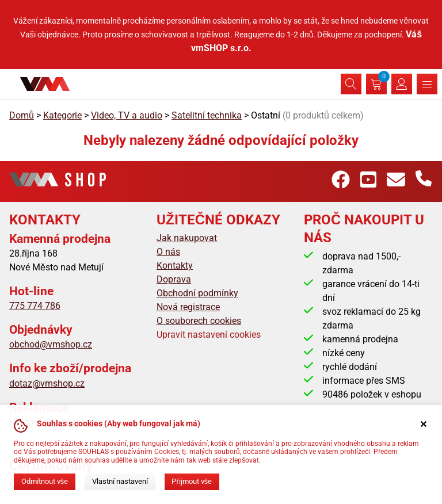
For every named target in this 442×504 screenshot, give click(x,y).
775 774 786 (35, 306)
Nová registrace (188, 307)
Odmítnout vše (45, 481)
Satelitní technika (207, 115)
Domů (22, 115)
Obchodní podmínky (197, 293)
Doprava (174, 279)
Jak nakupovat (187, 238)
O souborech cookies (199, 321)
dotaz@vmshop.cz (47, 383)
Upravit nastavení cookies (209, 335)
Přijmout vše (192, 481)
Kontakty (175, 266)
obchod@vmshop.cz (51, 344)
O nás (168, 252)
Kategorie (62, 115)
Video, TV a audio (127, 115)
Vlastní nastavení (120, 481)
